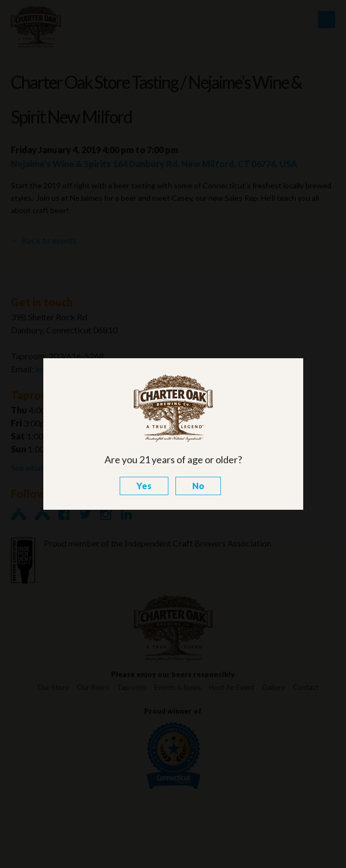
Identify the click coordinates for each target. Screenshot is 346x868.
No (198, 486)
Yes (144, 486)
